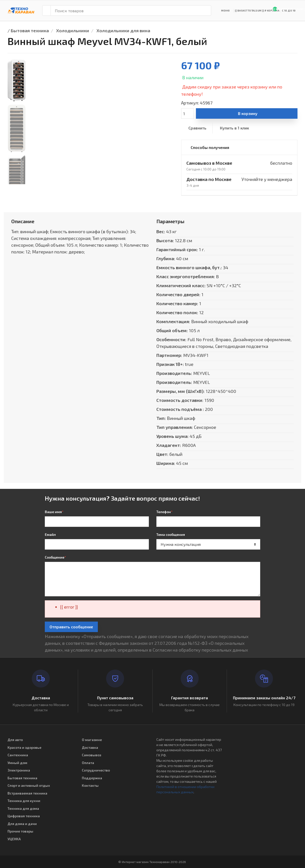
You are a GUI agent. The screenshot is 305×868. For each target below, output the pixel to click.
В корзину (248, 113)
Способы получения (210, 147)
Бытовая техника (30, 30)
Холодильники (73, 30)
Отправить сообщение (71, 627)
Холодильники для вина (123, 30)
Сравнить (197, 128)
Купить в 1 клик (234, 128)
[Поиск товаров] (131, 10)
